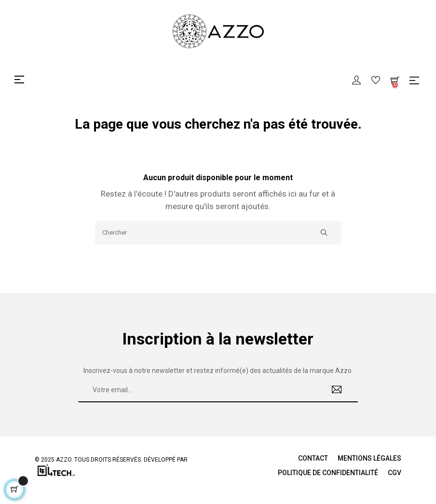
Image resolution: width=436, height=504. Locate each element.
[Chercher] (218, 233)
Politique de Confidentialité (328, 473)
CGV (395, 473)
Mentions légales (369, 458)
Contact (313, 458)
